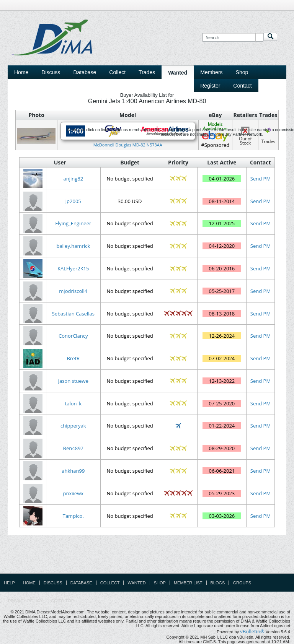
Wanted (136, 583)
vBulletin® (252, 631)
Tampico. (73, 516)
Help (9, 583)
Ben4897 (73, 448)
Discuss (51, 72)
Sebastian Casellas (73, 314)
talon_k (73, 403)
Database (81, 583)
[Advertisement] (147, 556)
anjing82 (73, 179)
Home (21, 72)
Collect (110, 583)
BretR (73, 358)
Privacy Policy (25, 601)
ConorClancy (73, 336)
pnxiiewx (73, 493)
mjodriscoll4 (73, 291)
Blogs (218, 583)
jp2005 (73, 201)
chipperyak (73, 426)
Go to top (62, 601)
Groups (242, 583)
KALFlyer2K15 (73, 268)
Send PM (261, 179)
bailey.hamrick (73, 246)
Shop (160, 583)
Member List (188, 583)
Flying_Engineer (73, 223)
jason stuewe (73, 381)
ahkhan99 (73, 471)
